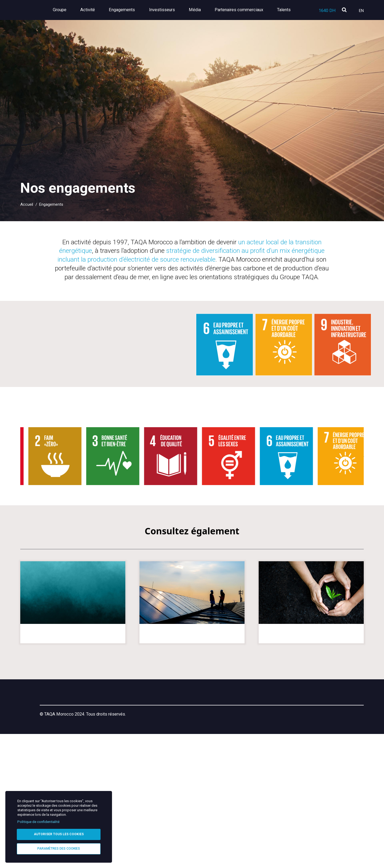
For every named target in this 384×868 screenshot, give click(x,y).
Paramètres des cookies (59, 848)
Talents (284, 10)
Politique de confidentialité (38, 819)
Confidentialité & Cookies (229, 828)
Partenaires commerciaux (243, 10)
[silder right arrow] (372, 581)
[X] (344, 827)
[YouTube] (360, 827)
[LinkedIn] (313, 827)
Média (204, 10)
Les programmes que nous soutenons (311, 762)
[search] (344, 10)
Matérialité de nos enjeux (192, 758)
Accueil (27, 204)
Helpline (184, 828)
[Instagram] (328, 827)
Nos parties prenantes (73, 758)
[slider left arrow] (12, 581)
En (361, 11)
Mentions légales (147, 828)
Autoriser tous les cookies (59, 832)
